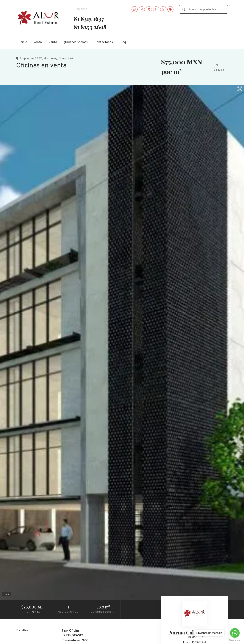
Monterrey (50, 59)
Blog (123, 42)
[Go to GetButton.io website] (235, 640)
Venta (38, 42)
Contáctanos (104, 42)
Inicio (23, 42)
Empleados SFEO (31, 59)
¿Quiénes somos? (76, 42)
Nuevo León (67, 59)
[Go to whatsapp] (235, 633)
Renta (53, 42)
